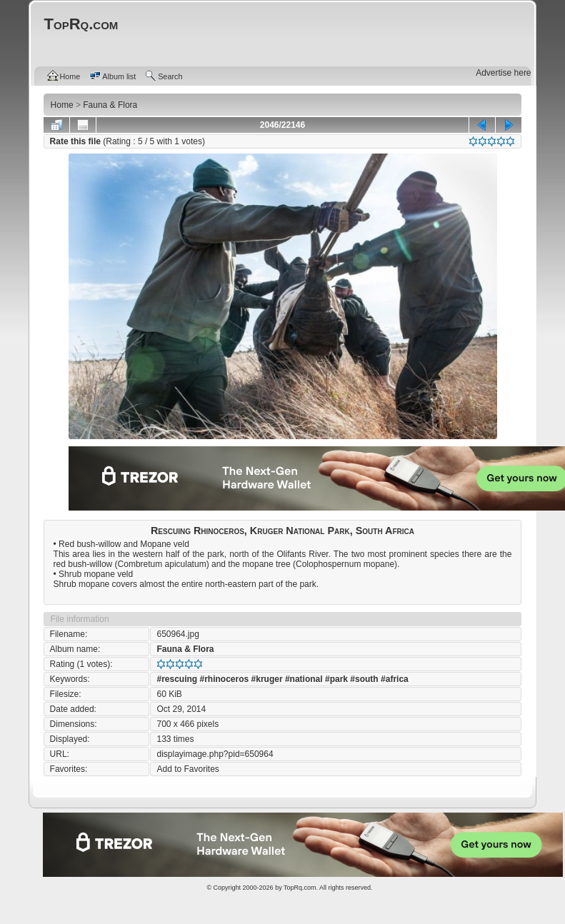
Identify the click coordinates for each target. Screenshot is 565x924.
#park (336, 679)
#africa (395, 679)
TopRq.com (300, 888)
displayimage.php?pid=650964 (215, 754)
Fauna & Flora (185, 649)
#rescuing (177, 679)
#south (364, 679)
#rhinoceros (225, 679)
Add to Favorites (187, 769)
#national (304, 679)
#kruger (267, 679)
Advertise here (503, 73)
